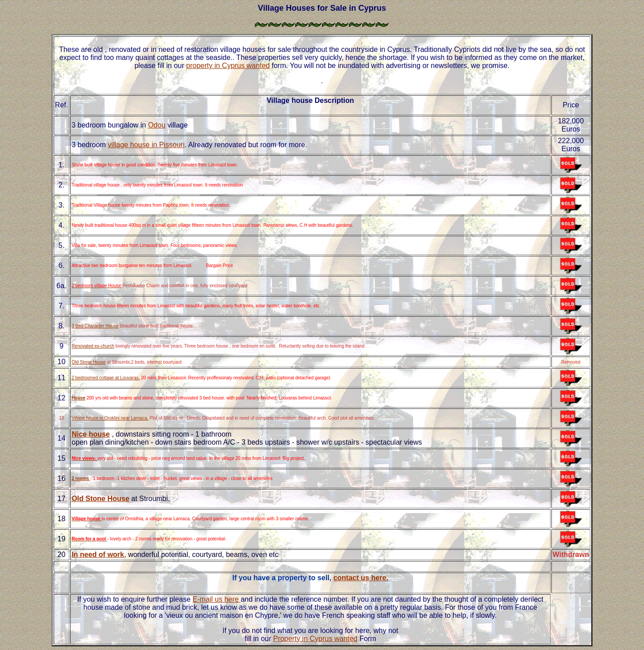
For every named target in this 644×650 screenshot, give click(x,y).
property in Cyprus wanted (228, 66)
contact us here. (361, 578)
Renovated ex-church (93, 346)
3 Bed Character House (95, 326)
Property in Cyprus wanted (316, 639)
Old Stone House (89, 362)
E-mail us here (217, 599)
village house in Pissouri (146, 145)
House (78, 398)
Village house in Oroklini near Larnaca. (110, 418)
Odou (157, 125)
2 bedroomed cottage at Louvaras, (106, 378)
